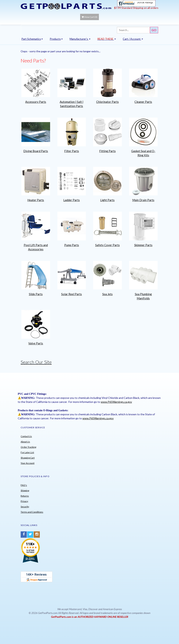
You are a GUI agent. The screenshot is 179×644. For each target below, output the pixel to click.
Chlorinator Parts (107, 102)
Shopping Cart (28, 458)
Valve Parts (36, 343)
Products (56, 39)
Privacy (24, 501)
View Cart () (89, 17)
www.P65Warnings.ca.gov (116, 402)
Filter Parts (72, 151)
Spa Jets (107, 294)
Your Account (28, 463)
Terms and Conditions (32, 512)
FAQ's (24, 485)
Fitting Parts (107, 151)
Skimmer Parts (143, 245)
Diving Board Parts (36, 151)
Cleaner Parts (143, 102)
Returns (25, 496)
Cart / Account (133, 39)
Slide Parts (36, 294)
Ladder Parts (72, 200)
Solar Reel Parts (72, 294)
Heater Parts (36, 200)
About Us (25, 442)
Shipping (25, 490)
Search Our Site (36, 362)
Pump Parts (72, 245)
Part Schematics (32, 39)
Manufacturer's (80, 39)
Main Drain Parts (143, 200)
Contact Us (26, 436)
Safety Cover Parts (107, 245)
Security (25, 507)
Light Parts (107, 200)
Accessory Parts (36, 102)
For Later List (27, 452)
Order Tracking (28, 447)
